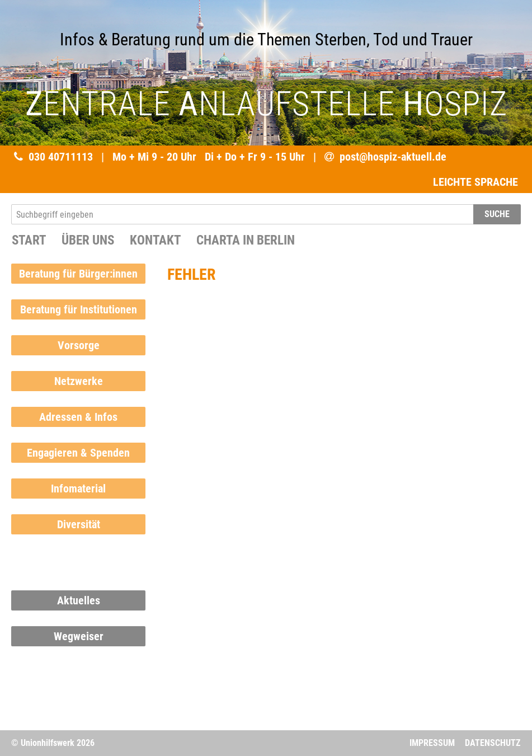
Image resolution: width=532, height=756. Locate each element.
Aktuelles (79, 600)
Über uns (88, 240)
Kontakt (155, 240)
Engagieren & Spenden (78, 453)
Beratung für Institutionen (79, 309)
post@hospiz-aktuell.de (393, 157)
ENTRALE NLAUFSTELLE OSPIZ (266, 104)
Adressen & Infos (78, 417)
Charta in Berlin (246, 240)
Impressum (432, 743)
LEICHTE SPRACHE (475, 182)
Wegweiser (79, 636)
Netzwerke (79, 381)
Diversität (79, 524)
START (29, 240)
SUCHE (497, 214)
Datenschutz (493, 743)
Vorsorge (79, 345)
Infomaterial (78, 489)
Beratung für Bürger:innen (78, 274)
